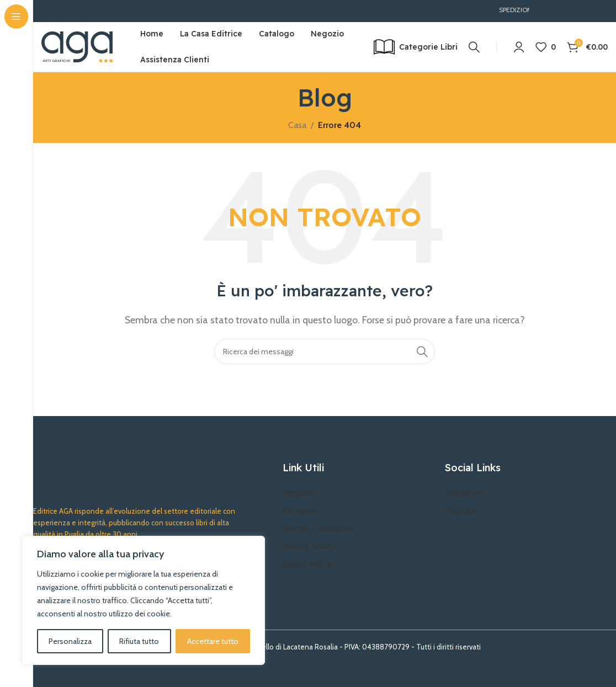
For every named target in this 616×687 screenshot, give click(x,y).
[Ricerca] (474, 47)
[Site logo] (77, 46)
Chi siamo (300, 511)
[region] (144, 600)
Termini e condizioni (319, 529)
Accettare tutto (213, 641)
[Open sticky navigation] (416, 47)
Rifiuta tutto (139, 641)
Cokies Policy (307, 564)
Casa (297, 125)
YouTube (461, 511)
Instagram (464, 493)
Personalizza (70, 641)
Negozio (298, 493)
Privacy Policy (308, 546)
